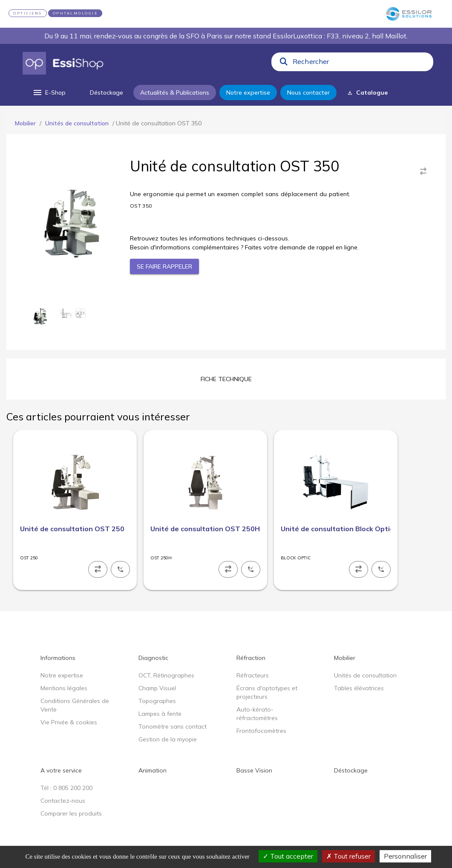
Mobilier (25, 123)
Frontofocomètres (261, 731)
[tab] (226, 379)
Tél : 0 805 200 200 (66, 788)
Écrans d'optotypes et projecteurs (267, 692)
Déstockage (351, 770)
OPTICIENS (28, 13)
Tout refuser (348, 856)
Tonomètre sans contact (173, 726)
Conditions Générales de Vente (75, 705)
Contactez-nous (63, 801)
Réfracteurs (253, 675)
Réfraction (251, 658)
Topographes (157, 701)
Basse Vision (254, 770)
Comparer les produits (71, 813)
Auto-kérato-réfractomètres (257, 714)
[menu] (49, 93)
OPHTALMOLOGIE (75, 13)
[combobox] (360, 64)
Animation (153, 770)
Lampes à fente (160, 714)
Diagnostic (153, 658)
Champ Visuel (157, 688)
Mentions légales (64, 688)
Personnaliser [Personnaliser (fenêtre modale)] (405, 856)
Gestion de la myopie (168, 739)
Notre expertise (62, 675)
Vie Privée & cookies (69, 722)
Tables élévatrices (359, 688)
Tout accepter (288, 856)
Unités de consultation (77, 123)
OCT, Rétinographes (166, 675)
